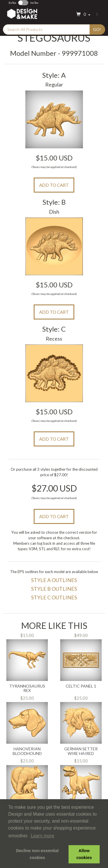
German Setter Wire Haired (81, 751)
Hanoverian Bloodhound (27, 751)
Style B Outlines (54, 589)
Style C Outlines (54, 597)
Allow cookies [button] (84, 854)
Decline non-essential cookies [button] (37, 854)
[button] (83, 15)
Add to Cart (54, 185)
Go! (97, 29)
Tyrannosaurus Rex (27, 688)
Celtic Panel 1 (81, 686)
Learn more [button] (43, 836)
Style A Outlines (54, 580)
